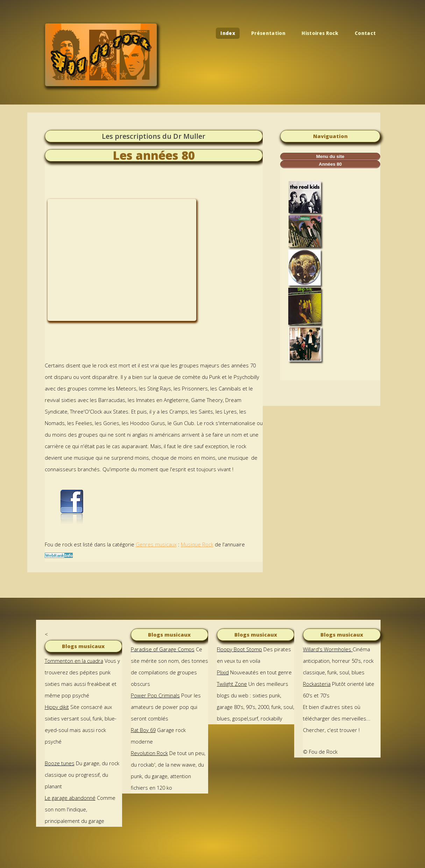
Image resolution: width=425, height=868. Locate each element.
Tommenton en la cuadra (74, 661)
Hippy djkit (57, 707)
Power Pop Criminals (155, 695)
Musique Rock (197, 544)
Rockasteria (317, 684)
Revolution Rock (149, 753)
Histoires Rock (320, 33)
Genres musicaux (156, 544)
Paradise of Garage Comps (163, 649)
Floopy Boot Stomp (239, 649)
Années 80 (330, 164)
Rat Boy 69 (143, 730)
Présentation (268, 33)
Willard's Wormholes (328, 649)
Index (228, 33)
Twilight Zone (232, 684)
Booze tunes (60, 763)
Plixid (223, 672)
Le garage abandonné (70, 798)
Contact (365, 33)
